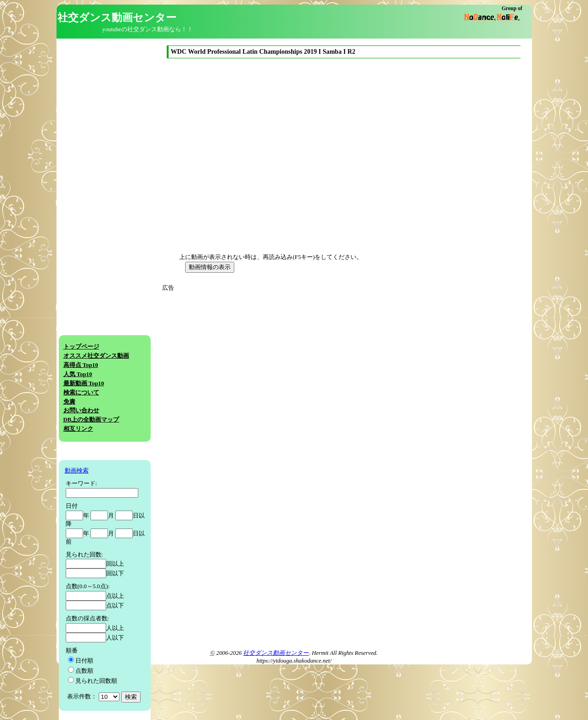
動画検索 (77, 471)
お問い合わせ (81, 411)
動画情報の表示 (210, 267)
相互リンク (78, 429)
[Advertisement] (249, 357)
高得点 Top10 (81, 365)
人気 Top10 (78, 374)
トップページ (81, 347)
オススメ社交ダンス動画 (96, 356)
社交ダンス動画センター (276, 653)
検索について (81, 393)
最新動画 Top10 (84, 383)
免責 (69, 402)
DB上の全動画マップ (91, 420)
